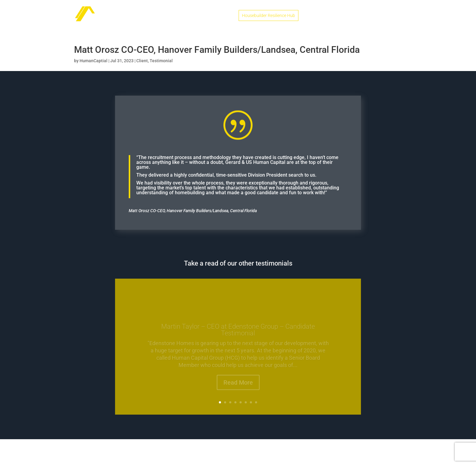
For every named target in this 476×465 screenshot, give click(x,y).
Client (142, 61)
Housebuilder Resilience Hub (269, 15)
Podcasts (364, 16)
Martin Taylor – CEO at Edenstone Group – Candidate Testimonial (238, 333)
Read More (238, 385)
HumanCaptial (93, 61)
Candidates (317, 16)
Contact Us (391, 16)
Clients (342, 16)
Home (225, 16)
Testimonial (161, 61)
